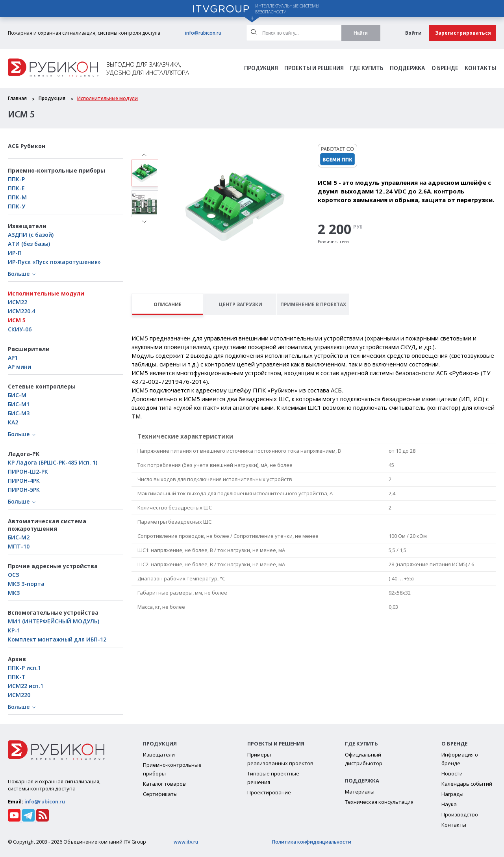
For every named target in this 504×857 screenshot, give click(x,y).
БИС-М (17, 395)
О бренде (445, 69)
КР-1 (14, 630)
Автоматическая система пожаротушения (47, 525)
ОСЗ (13, 575)
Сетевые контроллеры (42, 386)
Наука (449, 804)
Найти (361, 33)
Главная (17, 98)
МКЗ (14, 593)
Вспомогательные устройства (53, 613)
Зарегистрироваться (463, 33)
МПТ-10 (19, 546)
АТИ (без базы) (29, 244)
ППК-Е (16, 188)
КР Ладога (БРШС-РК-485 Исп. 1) (53, 462)
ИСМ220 (19, 695)
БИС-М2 (19, 537)
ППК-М (17, 197)
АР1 (13, 358)
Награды (452, 794)
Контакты (480, 69)
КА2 (13, 422)
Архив (17, 659)
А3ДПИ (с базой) (31, 235)
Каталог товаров (164, 784)
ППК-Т (17, 677)
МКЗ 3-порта (26, 584)
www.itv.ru (186, 842)
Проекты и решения (314, 69)
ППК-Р (16, 179)
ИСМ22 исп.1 (26, 686)
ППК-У (17, 206)
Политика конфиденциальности (312, 842)
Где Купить (367, 69)
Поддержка (408, 69)
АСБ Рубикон (27, 146)
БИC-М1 (19, 404)
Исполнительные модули (107, 98)
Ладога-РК (24, 454)
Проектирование (269, 792)
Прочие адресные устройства (53, 566)
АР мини (19, 367)
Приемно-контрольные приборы (57, 170)
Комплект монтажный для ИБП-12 (57, 639)
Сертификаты (160, 794)
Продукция (261, 69)
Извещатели (27, 226)
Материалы (360, 792)
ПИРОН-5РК (24, 490)
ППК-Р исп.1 (24, 668)
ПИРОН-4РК (24, 481)
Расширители (29, 349)
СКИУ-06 (20, 329)
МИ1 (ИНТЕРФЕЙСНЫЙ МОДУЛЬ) (54, 621)
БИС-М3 (19, 413)
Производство (460, 814)
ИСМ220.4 (21, 311)
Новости (452, 773)
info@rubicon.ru (203, 33)
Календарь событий (467, 784)
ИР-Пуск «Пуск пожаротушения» (54, 262)
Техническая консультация (379, 802)
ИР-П (15, 253)
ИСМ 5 (17, 320)
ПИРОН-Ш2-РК (28, 471)
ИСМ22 (18, 302)
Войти (413, 33)
